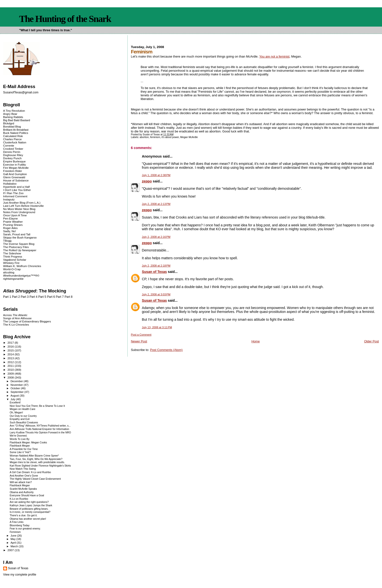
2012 (11, 362)
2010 (11, 370)
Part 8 (69, 297)
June (14, 536)
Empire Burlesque (14, 161)
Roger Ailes (10, 228)
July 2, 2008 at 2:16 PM (156, 237)
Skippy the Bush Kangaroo (20, 237)
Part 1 (7, 297)
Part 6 (51, 297)
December (17, 381)
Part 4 (33, 297)
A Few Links (17, 522)
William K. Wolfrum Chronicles (22, 266)
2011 (11, 366)
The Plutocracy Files (16, 247)
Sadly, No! (10, 231)
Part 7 (60, 297)
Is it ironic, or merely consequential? (30, 512)
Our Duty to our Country (23, 416)
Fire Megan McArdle (16, 168)
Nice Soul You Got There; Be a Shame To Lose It (37, 406)
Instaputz (9, 199)
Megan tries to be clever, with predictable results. (37, 462)
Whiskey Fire (11, 263)
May (13, 539)
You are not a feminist (274, 56)
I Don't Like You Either (17, 190)
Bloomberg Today (20, 525)
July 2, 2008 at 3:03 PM (156, 294)
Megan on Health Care (23, 409)
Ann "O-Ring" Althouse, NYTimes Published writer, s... (40, 426)
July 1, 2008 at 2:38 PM (156, 175)
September (17, 392)
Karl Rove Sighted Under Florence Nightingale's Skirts (40, 466)
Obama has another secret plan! (28, 519)
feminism (155, 137)
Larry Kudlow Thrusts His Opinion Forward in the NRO (40, 433)
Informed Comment (15, 196)
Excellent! (15, 403)
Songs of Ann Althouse (17, 318)
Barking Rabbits (13, 117)
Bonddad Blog (12, 126)
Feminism (15, 532)
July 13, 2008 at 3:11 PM (157, 327)
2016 (11, 346)
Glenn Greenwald (14, 177)
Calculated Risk (13, 136)
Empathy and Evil (20, 419)
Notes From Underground (19, 212)
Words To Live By (20, 439)
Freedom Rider (13, 171)
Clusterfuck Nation (15, 142)
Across (15, 315)
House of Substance (16, 180)
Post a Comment (141, 335)
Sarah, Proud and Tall (17, 234)
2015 (11, 350)
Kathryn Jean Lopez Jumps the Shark (31, 505)
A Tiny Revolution (14, 111)
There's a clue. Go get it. (24, 515)
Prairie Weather (13, 222)
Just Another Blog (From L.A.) (22, 203)
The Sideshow (12, 253)
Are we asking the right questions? (29, 502)
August (15, 396)
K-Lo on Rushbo (19, 499)
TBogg (7, 241)
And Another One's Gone (24, 476)
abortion (144, 137)
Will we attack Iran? (21, 482)
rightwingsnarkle (13, 279)
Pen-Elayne (10, 218)
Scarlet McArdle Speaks (23, 489)
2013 (11, 358)
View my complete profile (20, 575)
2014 (11, 354)
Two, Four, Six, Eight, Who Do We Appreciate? (36, 459)
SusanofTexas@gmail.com (21, 92)
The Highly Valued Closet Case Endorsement (35, 479)
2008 (11, 377)
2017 (11, 343)
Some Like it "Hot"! (20, 452)
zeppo (147, 181)
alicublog (9, 272)
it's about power (170, 137)
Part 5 (42, 297)
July (13, 399)
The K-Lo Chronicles (16, 324)
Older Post (371, 341)
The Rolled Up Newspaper (20, 250)
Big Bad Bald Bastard (17, 120)
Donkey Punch (12, 158)
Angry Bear (10, 114)
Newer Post (139, 341)
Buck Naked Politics (16, 133)
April (14, 543)
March (15, 546)
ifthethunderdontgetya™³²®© (21, 275)
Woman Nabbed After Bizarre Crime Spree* (34, 456)
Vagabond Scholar (15, 260)
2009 (11, 374)
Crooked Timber (13, 149)
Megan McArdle (189, 137)
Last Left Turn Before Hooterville (24, 206)
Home (256, 341)
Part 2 (16, 297)
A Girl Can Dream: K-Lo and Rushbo (30, 472)
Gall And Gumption (15, 174)
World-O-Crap (12, 269)
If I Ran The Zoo (13, 193)
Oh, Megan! (16, 413)
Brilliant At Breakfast (16, 130)
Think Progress (13, 256)
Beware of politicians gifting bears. (29, 509)
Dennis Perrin (12, 152)
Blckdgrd (9, 123)
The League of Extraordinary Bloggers (27, 321)
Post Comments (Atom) (166, 350)
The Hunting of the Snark (65, 19)
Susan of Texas (154, 272)
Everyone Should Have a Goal (27, 495)
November (17, 385)
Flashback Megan (20, 446)
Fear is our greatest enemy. (25, 529)
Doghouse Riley (13, 155)
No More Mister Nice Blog (19, 209)
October (16, 388)
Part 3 (25, 297)
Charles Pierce (12, 139)
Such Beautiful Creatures (24, 423)
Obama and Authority (22, 492)
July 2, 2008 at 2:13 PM (156, 204)
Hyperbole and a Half (16, 187)
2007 (11, 550)
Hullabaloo (10, 184)
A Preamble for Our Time (24, 449)
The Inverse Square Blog (19, 244)
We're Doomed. (19, 436)
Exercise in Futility (15, 164)
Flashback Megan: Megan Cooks (28, 443)
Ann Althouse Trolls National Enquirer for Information (39, 429)
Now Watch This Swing (23, 469)
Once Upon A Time (15, 215)
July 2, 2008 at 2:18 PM (156, 266)
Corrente (9, 145)
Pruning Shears (13, 225)
